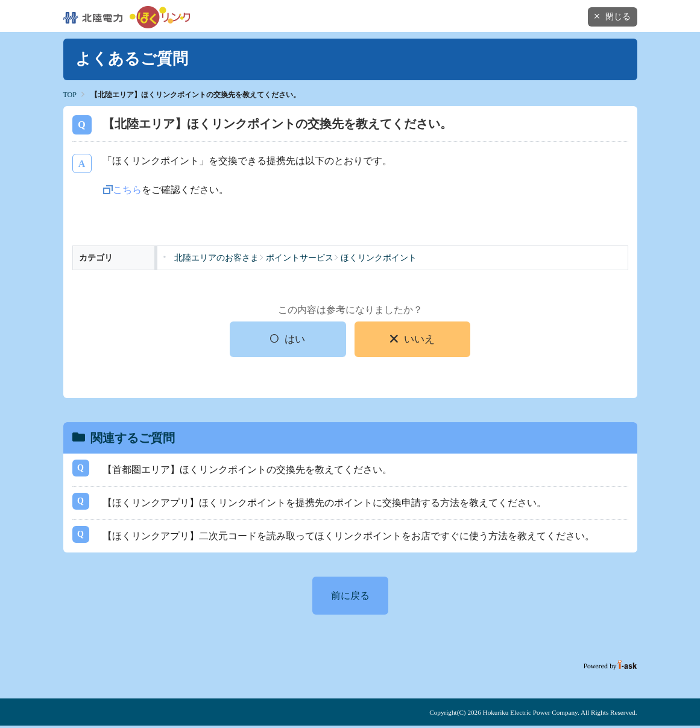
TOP (70, 95)
